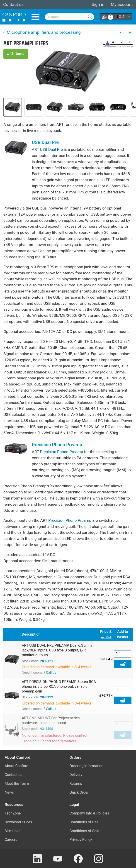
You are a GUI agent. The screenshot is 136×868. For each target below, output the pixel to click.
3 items (16, 54)
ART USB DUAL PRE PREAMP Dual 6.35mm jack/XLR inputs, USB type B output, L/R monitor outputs (57, 650)
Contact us (13, 5)
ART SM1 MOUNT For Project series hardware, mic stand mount (51, 720)
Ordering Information (86, 766)
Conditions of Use (84, 822)
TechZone (13, 813)
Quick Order (79, 792)
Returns (76, 784)
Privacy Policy (81, 840)
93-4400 (47, 729)
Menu (35, 17)
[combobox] (70, 17)
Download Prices (18, 822)
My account (122, 5)
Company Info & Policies (89, 813)
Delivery (76, 775)
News (9, 792)
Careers (11, 840)
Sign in (98, 5)
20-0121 (47, 661)
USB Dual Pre (45, 142)
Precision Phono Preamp (57, 445)
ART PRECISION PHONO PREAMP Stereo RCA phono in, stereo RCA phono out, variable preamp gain (59, 686)
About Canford (17, 766)
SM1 (102, 332)
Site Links (13, 831)
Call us (51, 673)
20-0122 (47, 697)
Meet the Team (17, 784)
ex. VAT (106, 637)
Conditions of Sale (84, 831)
